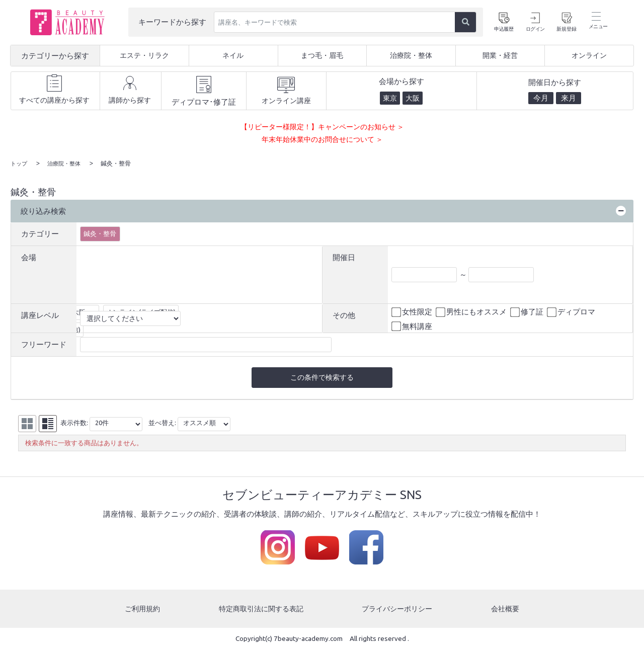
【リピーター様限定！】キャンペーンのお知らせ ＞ (322, 127)
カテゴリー (40, 233)
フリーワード (44, 344)
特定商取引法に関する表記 (261, 610)
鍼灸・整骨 (100, 233)
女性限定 (413, 312)
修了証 (528, 312)
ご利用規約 (142, 610)
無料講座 (413, 326)
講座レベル (40, 315)
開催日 (344, 256)
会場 (29, 256)
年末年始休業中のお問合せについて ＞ (322, 139)
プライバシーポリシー (398, 610)
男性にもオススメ (472, 312)
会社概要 (506, 610)
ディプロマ (572, 312)
